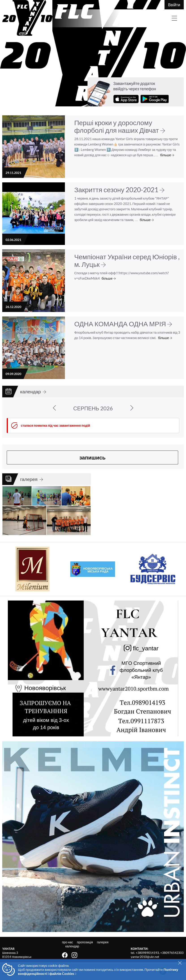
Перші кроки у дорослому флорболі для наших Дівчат (120, 126)
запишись (92, 457)
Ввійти (174, 5)
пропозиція (85, 942)
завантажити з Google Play (155, 99)
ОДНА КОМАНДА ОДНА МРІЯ (123, 324)
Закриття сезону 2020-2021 (119, 190)
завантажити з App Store (126, 99)
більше (167, 155)
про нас (68, 942)
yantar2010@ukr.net (145, 957)
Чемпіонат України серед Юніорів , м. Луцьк (127, 260)
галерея (32, 479)
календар (33, 391)
